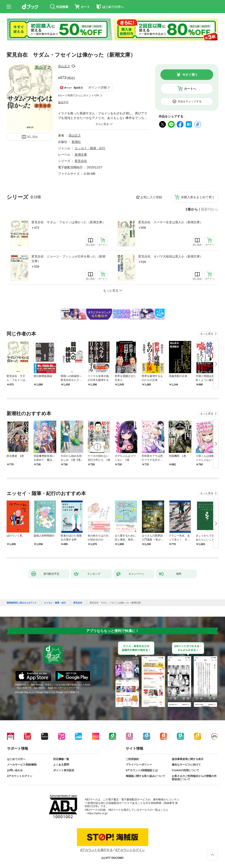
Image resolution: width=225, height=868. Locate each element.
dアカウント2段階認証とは (142, 770)
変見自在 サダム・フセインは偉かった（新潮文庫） (68, 222)
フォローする (73, 66)
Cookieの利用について (185, 770)
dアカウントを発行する (96, 850)
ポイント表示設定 (64, 770)
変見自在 (81, 161)
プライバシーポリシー (139, 765)
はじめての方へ (16, 759)
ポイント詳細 (98, 87)
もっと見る (207, 334)
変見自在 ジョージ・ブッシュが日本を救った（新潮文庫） (68, 259)
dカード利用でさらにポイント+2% (79, 95)
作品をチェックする (190, 101)
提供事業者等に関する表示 (188, 759)
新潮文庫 (81, 155)
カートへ (190, 89)
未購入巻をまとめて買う (198, 197)
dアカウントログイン (20, 776)
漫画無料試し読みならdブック (22, 603)
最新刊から (210, 209)
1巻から (192, 209)
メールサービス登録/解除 (22, 765)
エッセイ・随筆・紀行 (90, 148)
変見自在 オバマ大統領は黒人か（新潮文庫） (171, 256)
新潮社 (76, 142)
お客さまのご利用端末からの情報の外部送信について (194, 778)
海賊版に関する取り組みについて (145, 776)
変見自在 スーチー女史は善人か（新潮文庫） (171, 222)
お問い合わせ (15, 770)
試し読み (33, 137)
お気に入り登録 (151, 197)
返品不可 (63, 102)
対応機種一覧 (61, 759)
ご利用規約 (132, 759)
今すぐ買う (190, 75)
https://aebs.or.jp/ (97, 813)
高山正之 (64, 66)
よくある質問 (61, 765)
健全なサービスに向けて (186, 765)
